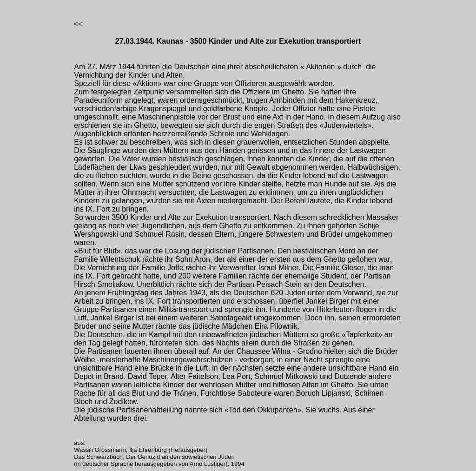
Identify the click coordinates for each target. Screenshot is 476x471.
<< (78, 24)
